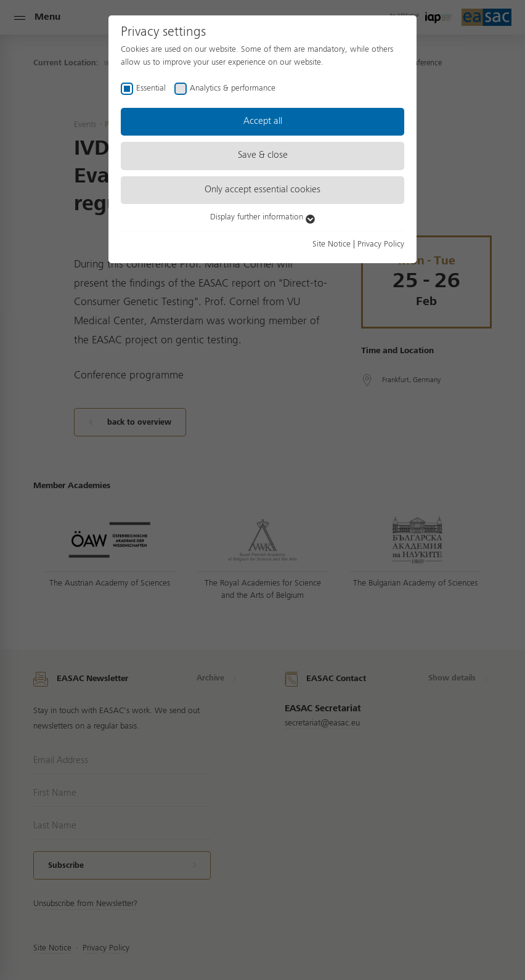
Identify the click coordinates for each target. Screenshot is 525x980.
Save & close (263, 155)
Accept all (263, 121)
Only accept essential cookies (262, 190)
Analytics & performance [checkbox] (233, 88)
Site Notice (332, 244)
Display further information (262, 217)
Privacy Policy (381, 244)
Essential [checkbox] (151, 88)
